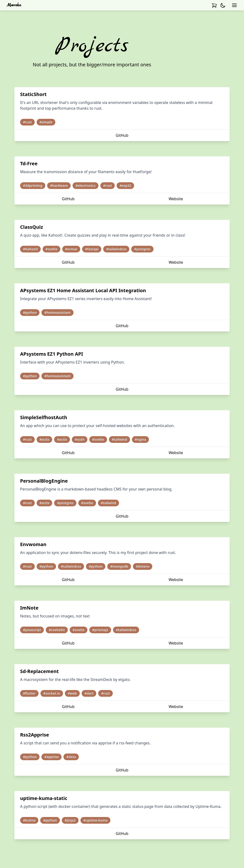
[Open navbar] (234, 5)
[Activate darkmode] (223, 5)
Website (176, 199)
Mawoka (14, 5)
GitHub (122, 135)
